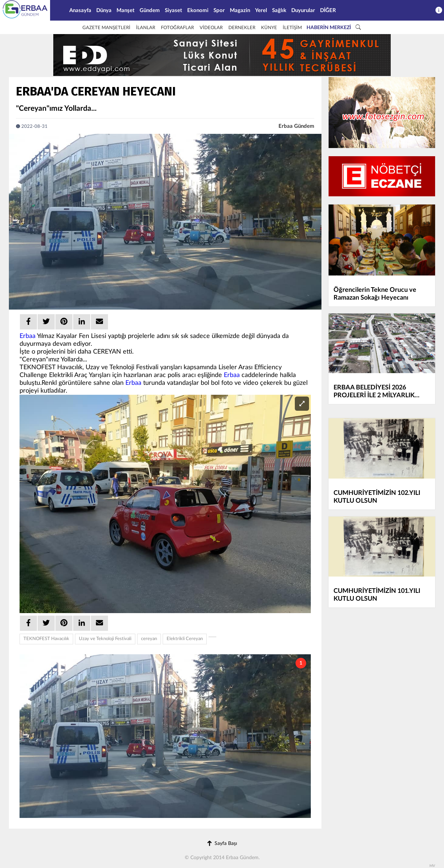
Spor (219, 10)
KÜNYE (269, 28)
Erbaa (28, 336)
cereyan (149, 639)
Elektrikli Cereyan (185, 639)
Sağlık (279, 10)
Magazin (240, 10)
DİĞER (328, 10)
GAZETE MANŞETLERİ (106, 28)
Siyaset (174, 10)
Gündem (150, 10)
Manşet (126, 10)
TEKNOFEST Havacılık (46, 639)
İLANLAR (146, 28)
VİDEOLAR (211, 28)
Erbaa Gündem (296, 126)
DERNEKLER (242, 28)
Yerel (261, 10)
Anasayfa (80, 10)
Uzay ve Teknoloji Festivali (105, 639)
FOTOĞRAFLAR (177, 28)
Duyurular (303, 10)
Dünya (104, 10)
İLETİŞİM (292, 28)
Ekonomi (198, 10)
